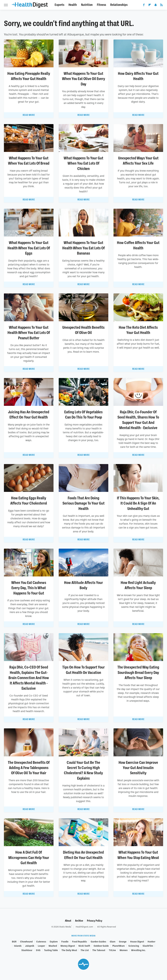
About (68, 921)
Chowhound (26, 941)
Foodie (65, 941)
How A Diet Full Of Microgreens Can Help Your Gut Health (29, 858)
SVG (38, 950)
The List (85, 950)
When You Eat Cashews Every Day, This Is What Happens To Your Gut (29, 588)
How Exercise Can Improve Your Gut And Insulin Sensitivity (138, 768)
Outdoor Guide (101, 946)
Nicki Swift (84, 946)
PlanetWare (119, 946)
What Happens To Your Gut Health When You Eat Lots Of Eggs (29, 248)
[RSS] (161, 6)
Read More (29, 115)
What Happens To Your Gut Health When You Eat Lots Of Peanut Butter (29, 333)
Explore (54, 941)
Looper (41, 946)
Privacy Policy (95, 921)
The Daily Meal (69, 950)
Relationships (119, 5)
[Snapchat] (156, 6)
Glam (113, 941)
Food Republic (80, 941)
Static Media (65, 927)
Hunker (151, 941)
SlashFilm (148, 946)
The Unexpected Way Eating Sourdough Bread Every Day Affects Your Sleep (138, 672)
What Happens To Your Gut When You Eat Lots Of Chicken (83, 163)
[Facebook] (144, 6)
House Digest (137, 941)
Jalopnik (30, 946)
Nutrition (87, 5)
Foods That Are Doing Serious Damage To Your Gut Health (83, 503)
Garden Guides (98, 941)
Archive (79, 921)
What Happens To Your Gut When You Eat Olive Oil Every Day (83, 79)
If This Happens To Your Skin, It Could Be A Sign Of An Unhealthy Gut (138, 503)
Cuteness (41, 941)
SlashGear (27, 950)
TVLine (112, 950)
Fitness (101, 5)
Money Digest (68, 946)
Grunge (123, 941)
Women (124, 950)
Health (73, 5)
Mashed (53, 946)
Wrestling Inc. (138, 950)
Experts (59, 5)
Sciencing (134, 946)
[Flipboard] (150, 6)
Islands (18, 946)
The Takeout (99, 950)
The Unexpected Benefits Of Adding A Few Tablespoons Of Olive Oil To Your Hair (29, 768)
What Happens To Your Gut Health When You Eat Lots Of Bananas (83, 248)
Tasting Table (51, 950)
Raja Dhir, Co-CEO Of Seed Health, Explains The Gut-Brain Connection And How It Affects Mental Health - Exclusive (29, 678)
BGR (14, 941)
